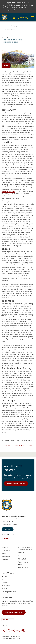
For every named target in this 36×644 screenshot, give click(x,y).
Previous (7, 446)
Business (5, 582)
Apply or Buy (23, 17)
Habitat (4, 553)
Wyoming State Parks (9, 592)
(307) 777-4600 (9, 535)
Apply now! (11, 10)
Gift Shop (5, 560)
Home (3, 26)
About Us (5, 547)
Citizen (4, 579)
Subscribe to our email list (16, 483)
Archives (21, 553)
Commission (6, 550)
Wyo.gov (4, 576)
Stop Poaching (23, 568)
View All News (19, 446)
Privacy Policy (23, 559)
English (5, 619)
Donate (8, 529)
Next (30, 446)
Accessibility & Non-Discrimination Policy (25, 548)
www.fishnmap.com (8, 191)
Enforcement (6, 557)
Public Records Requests (23, 563)
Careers (21, 556)
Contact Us (5, 539)
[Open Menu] (33, 17)
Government (6, 585)
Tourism (4, 589)
